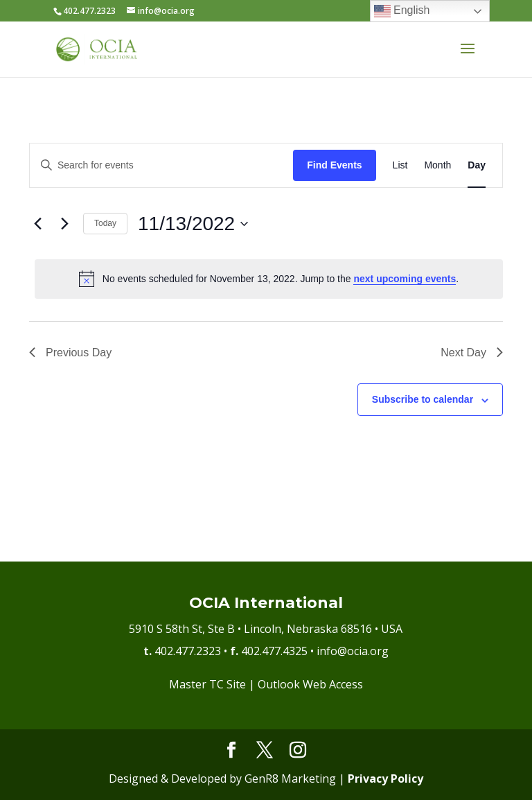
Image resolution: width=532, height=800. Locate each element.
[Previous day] (37, 224)
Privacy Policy (385, 779)
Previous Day (70, 353)
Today (105, 223)
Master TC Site (207, 684)
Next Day (472, 353)
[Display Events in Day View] (477, 165)
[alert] (269, 279)
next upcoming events (405, 279)
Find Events (334, 165)
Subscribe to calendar (423, 399)
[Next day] (64, 224)
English (402, 11)
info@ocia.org (353, 651)
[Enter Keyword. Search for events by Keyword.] (161, 165)
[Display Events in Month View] (437, 165)
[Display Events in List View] (400, 165)
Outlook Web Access (310, 684)
